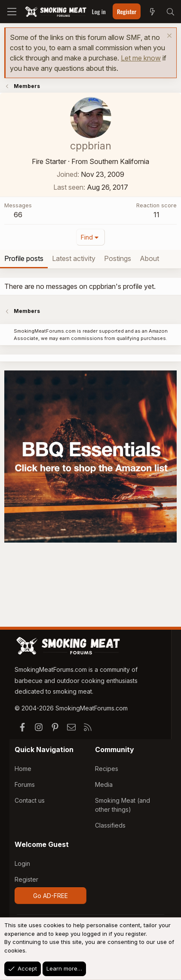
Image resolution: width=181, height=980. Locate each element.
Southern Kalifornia (119, 161)
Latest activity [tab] (74, 258)
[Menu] (12, 12)
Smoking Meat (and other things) (123, 805)
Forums (25, 784)
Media (104, 784)
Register (26, 879)
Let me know (141, 58)
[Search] (170, 12)
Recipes (107, 769)
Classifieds (110, 825)
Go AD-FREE (51, 896)
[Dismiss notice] (168, 37)
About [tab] (149, 258)
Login (22, 863)
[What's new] (152, 12)
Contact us (30, 800)
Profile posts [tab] (24, 258)
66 (18, 215)
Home (23, 769)
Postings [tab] (118, 258)
